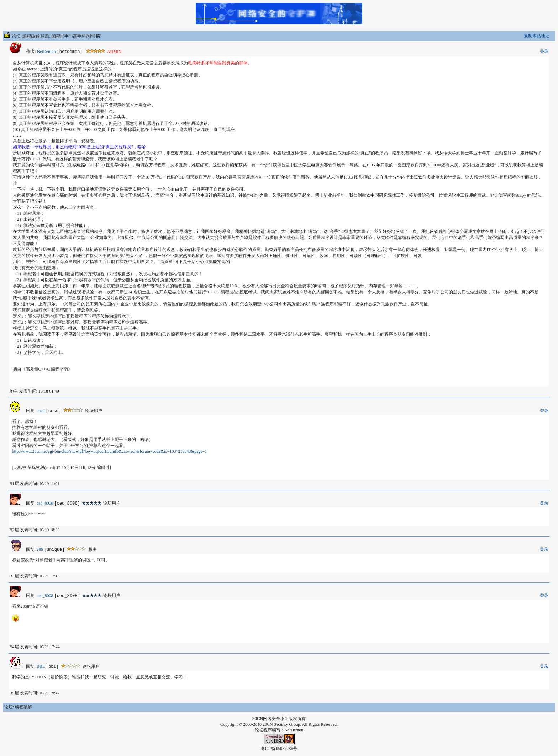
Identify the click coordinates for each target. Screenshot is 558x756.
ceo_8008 (45, 503)
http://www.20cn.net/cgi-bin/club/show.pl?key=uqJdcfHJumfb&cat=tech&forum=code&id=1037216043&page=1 (110, 451)
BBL (41, 666)
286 (40, 549)
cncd (41, 411)
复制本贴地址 (537, 36)
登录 (544, 52)
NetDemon (46, 52)
